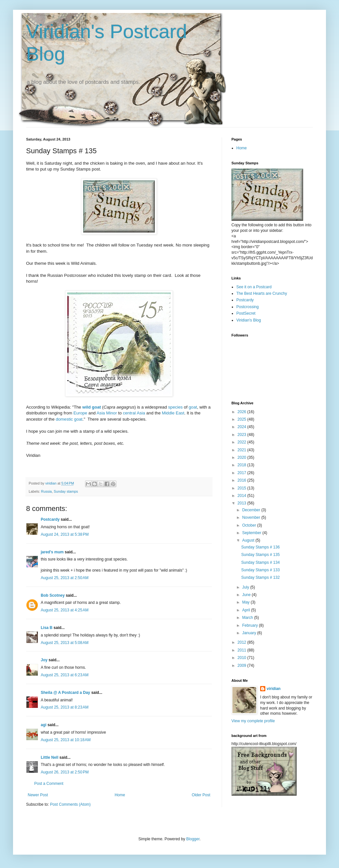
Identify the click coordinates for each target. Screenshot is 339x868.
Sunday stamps (66, 491)
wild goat (92, 407)
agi (44, 725)
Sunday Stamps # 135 (260, 555)
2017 (243, 473)
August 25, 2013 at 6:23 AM (65, 675)
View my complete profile (253, 721)
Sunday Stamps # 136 (260, 547)
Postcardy (50, 519)
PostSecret (246, 313)
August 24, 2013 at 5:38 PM (65, 534)
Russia (46, 491)
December (252, 510)
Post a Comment (49, 784)
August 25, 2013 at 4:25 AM (65, 610)
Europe (80, 413)
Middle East (173, 413)
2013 (243, 503)
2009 (243, 666)
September (252, 533)
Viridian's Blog (249, 320)
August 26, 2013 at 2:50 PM (65, 772)
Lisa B (47, 628)
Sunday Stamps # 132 (260, 577)
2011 (243, 650)
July (246, 587)
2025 (243, 419)
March (248, 618)
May (246, 602)
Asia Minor (107, 413)
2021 (243, 450)
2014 (243, 496)
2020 (243, 457)
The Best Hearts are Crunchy (262, 293)
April (247, 610)
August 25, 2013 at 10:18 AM (66, 740)
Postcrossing (248, 307)
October (250, 525)
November (252, 517)
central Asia (134, 413)
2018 (243, 465)
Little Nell (50, 757)
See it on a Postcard (254, 287)
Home (120, 795)
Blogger (193, 839)
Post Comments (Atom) (70, 804)
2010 (243, 658)
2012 (243, 642)
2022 (243, 442)
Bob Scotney (53, 595)
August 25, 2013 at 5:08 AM (65, 643)
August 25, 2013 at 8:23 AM (65, 707)
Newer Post (38, 795)
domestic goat (69, 419)
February (251, 625)
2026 (243, 412)
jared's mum (52, 552)
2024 (243, 427)
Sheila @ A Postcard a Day (66, 693)
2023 (243, 435)
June (247, 595)
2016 (243, 480)
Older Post (201, 795)
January (250, 633)
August (249, 540)
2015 (243, 488)
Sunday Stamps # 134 (260, 562)
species (176, 407)
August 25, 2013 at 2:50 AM (65, 578)
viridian (274, 689)
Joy (44, 660)
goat (193, 407)
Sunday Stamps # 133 (260, 570)
